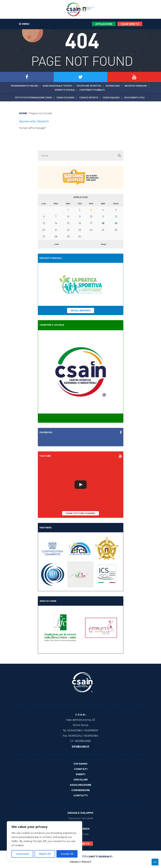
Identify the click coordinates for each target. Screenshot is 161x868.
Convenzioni (80, 790)
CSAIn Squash (111, 98)
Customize (22, 854)
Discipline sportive (89, 86)
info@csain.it (80, 746)
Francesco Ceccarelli (81, 818)
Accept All (67, 854)
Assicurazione (80, 785)
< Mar (56, 244)
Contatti (80, 795)
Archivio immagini (136, 86)
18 (103, 223)
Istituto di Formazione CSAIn (33, 98)
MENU (24, 24)
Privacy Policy (81, 862)
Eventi (81, 774)
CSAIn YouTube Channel (80, 513)
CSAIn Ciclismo (66, 98)
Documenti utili (134, 98)
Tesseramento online (24, 86)
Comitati (81, 769)
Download (113, 86)
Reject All (45, 854)
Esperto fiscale (65, 90)
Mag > (104, 244)
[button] (119, 156)
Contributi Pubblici (92, 90)
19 (116, 223)
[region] (44, 841)
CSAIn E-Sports (89, 98)
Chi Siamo (80, 764)
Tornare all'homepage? (33, 128)
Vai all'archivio (81, 311)
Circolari (80, 780)
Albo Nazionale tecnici (57, 86)
